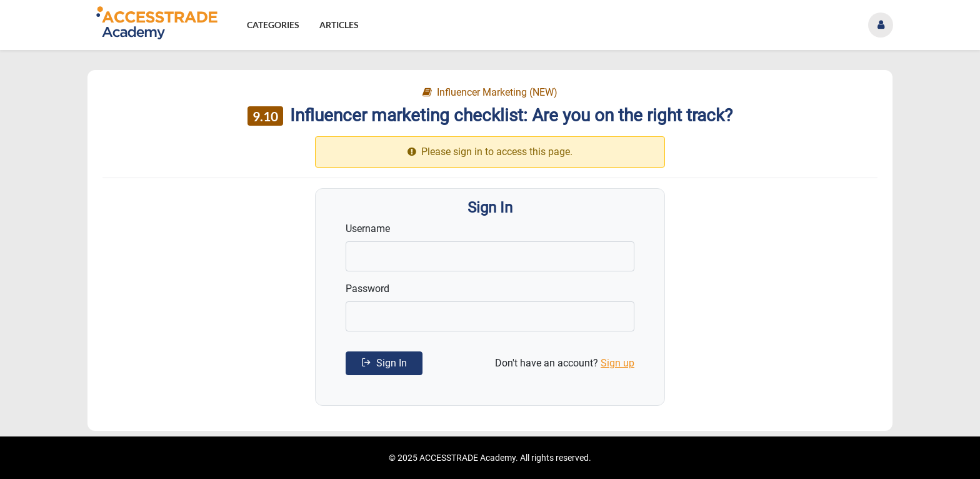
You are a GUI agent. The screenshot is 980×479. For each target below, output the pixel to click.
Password (367, 289)
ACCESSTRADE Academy (467, 458)
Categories (273, 25)
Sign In (384, 363)
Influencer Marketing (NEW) (490, 92)
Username (368, 229)
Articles (339, 25)
